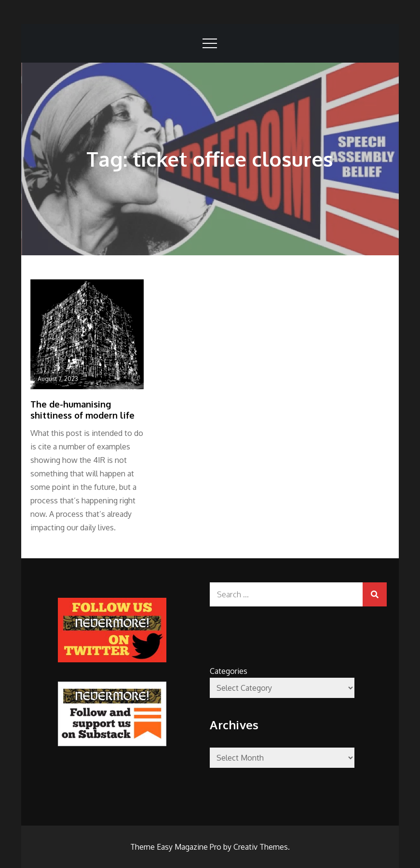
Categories (229, 671)
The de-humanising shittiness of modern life (82, 410)
